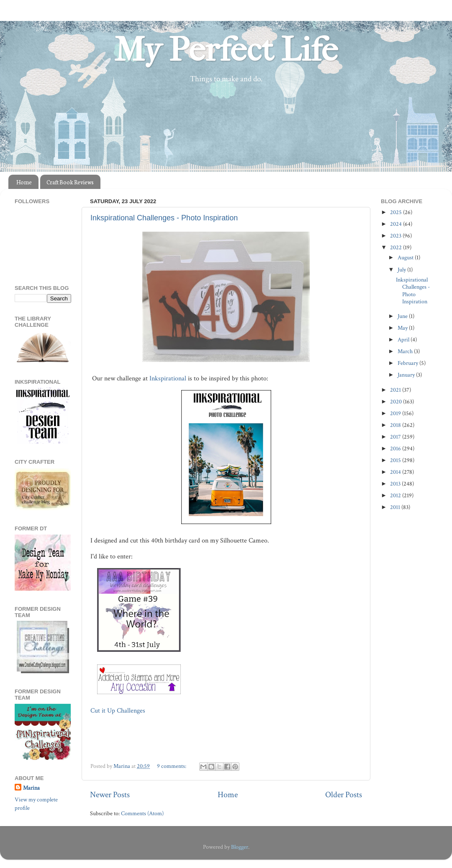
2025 (397, 212)
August (406, 257)
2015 (396, 460)
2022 (397, 247)
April (404, 340)
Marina (31, 788)
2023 (396, 236)
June (403, 316)
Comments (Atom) (142, 813)
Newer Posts (110, 795)
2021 (396, 390)
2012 (396, 495)
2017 (396, 437)
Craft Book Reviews (70, 182)
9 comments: (172, 766)
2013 (396, 484)
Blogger (240, 847)
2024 (397, 224)
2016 (396, 448)
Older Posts (344, 795)
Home (24, 182)
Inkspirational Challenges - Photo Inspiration (164, 218)
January (407, 375)
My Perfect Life (226, 50)
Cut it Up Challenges (119, 711)
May (403, 328)
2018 (396, 425)
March (406, 351)
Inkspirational (168, 378)
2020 (397, 402)
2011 (396, 507)
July (402, 270)
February (408, 363)
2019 (396, 413)
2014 (396, 472)
